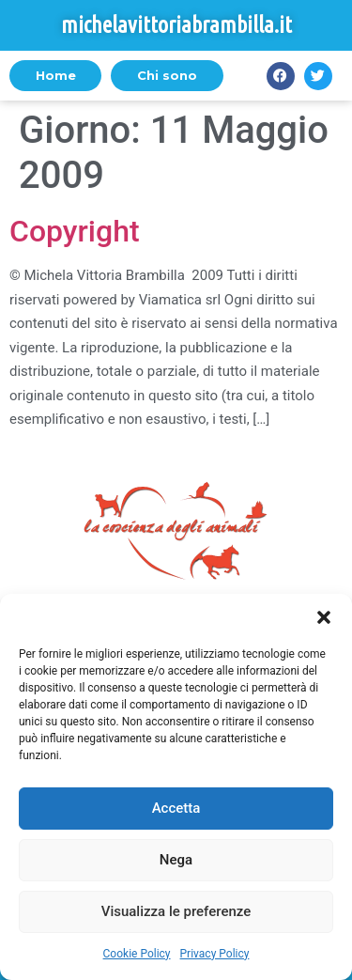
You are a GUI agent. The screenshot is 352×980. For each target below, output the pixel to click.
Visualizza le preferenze (176, 911)
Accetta (176, 808)
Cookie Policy (137, 954)
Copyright (75, 231)
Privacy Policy (215, 954)
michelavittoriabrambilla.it (176, 25)
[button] (324, 617)
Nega (176, 860)
